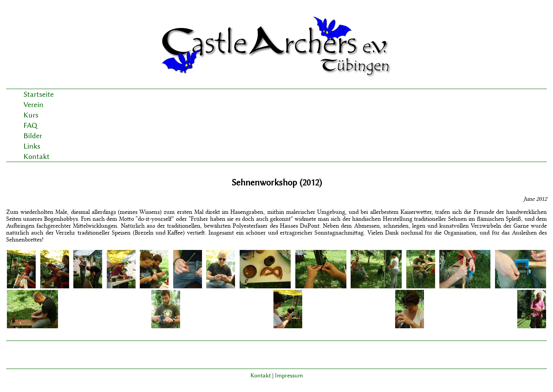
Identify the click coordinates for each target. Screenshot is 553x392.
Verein (33, 105)
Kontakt (36, 156)
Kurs (31, 115)
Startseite (39, 94)
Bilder (33, 136)
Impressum (289, 375)
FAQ (30, 125)
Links (32, 146)
